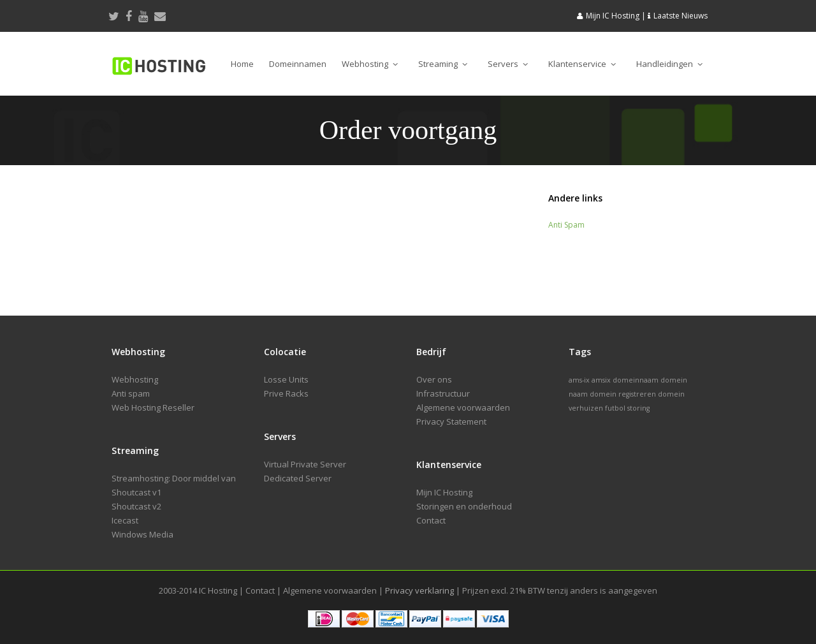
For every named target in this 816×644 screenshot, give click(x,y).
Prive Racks (286, 393)
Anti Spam (566, 225)
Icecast (125, 520)
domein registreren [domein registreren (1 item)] (623, 394)
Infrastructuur (443, 393)
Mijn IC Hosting (613, 16)
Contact (431, 520)
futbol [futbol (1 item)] (615, 408)
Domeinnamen (298, 64)
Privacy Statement (451, 421)
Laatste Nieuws (681, 16)
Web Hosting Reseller (153, 407)
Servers (508, 64)
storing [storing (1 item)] (638, 408)
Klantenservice (582, 64)
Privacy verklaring (419, 590)
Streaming (443, 64)
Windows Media (142, 534)
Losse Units (286, 379)
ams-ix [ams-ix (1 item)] (579, 380)
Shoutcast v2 (136, 506)
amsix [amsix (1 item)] (601, 380)
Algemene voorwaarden (463, 407)
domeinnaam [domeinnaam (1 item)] (636, 380)
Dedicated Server (298, 478)
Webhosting (370, 64)
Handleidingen (669, 64)
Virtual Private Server (305, 464)
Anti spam (131, 393)
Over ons (434, 379)
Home (242, 64)
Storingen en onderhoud (464, 506)
